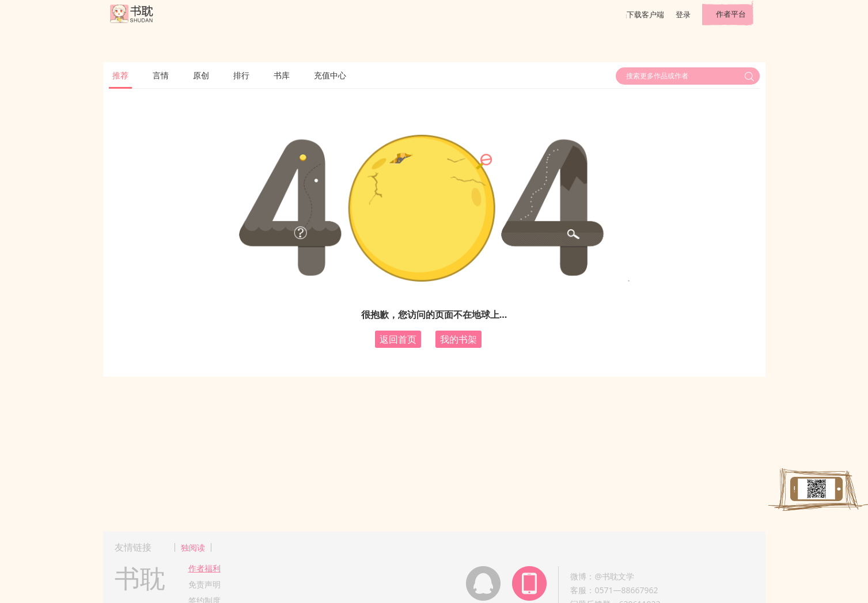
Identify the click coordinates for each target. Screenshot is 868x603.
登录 (683, 14)
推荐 (120, 75)
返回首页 (398, 339)
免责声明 (204, 584)
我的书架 (458, 339)
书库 (282, 75)
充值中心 (330, 75)
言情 (161, 75)
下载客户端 (645, 14)
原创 (201, 75)
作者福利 (204, 568)
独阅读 (193, 547)
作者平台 (731, 14)
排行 (241, 75)
